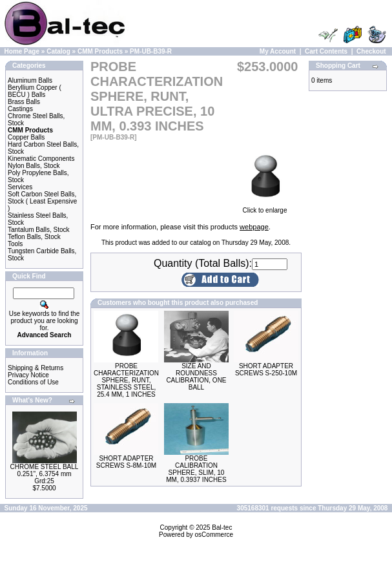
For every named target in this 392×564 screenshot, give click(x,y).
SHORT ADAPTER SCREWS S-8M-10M (126, 462)
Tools (15, 244)
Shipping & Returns (36, 368)
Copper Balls (26, 137)
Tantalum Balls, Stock (39, 230)
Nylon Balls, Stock (34, 166)
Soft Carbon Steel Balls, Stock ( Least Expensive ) (42, 201)
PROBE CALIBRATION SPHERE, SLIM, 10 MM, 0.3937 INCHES (196, 469)
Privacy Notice (28, 375)
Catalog (58, 51)
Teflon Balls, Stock (34, 237)
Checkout (371, 51)
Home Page (22, 51)
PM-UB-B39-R (151, 51)
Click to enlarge (265, 207)
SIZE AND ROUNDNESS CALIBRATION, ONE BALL (196, 377)
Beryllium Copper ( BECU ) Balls (35, 91)
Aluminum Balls (30, 80)
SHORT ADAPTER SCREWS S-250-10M (266, 370)
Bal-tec (222, 527)
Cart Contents (326, 51)
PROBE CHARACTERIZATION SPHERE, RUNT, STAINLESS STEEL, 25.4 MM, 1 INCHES (126, 380)
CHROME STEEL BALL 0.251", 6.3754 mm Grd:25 (45, 474)
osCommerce (214, 535)
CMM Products (100, 51)
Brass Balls (24, 102)
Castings (20, 109)
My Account (278, 51)
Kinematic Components (41, 159)
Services (20, 187)
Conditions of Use (33, 382)
